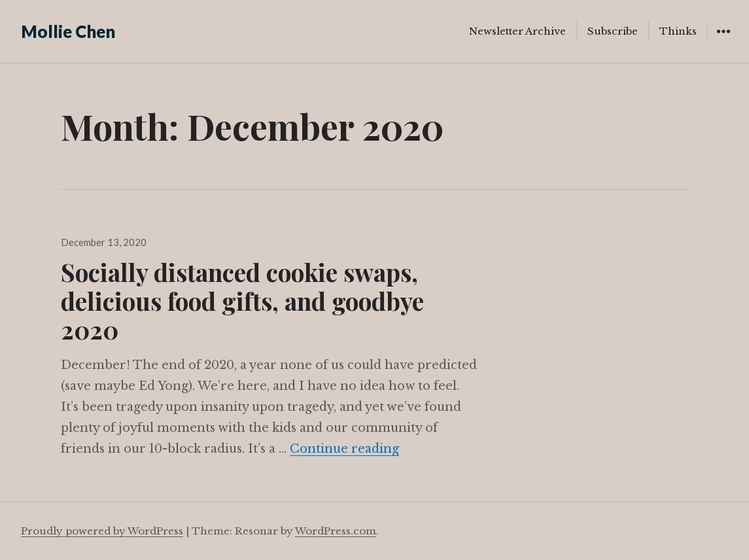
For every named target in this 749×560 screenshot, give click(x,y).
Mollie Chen (68, 31)
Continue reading (344, 449)
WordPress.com (336, 531)
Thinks (678, 31)
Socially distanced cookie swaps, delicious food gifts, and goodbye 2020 (242, 301)
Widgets (723, 41)
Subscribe (613, 31)
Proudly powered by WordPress (102, 531)
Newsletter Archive (517, 31)
